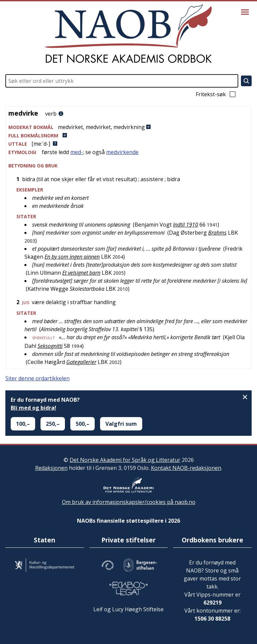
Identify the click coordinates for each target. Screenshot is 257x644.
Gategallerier (81, 362)
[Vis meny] (245, 12)
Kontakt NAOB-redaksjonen (186, 468)
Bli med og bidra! (33, 408)
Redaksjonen (51, 468)
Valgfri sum (121, 424)
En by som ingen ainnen (72, 257)
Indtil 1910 (186, 225)
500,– (82, 424)
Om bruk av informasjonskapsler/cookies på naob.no (129, 502)
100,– (23, 424)
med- (77, 152)
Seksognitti (50, 346)
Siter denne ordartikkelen (37, 378)
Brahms (217, 233)
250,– (53, 424)
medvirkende (122, 152)
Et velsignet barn (81, 273)
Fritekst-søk (216, 94)
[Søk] (246, 81)
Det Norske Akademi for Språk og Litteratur (125, 460)
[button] (128, 127)
